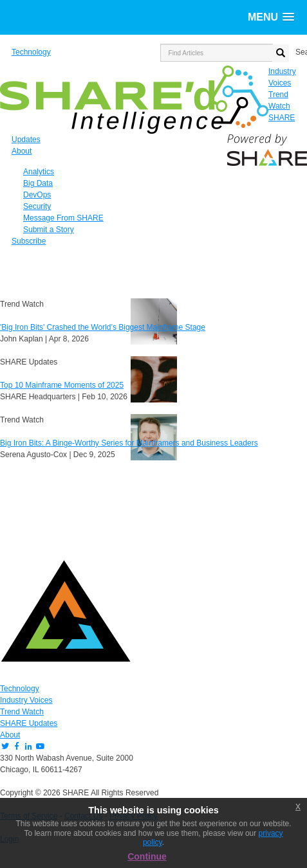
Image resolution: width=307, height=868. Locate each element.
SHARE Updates (29, 723)
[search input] (217, 53)
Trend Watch (22, 712)
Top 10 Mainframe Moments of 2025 (62, 385)
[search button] (281, 53)
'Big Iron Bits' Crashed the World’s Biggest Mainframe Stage (103, 327)
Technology (20, 689)
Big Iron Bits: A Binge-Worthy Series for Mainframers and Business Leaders (129, 443)
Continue (147, 856)
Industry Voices (26, 700)
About (10, 735)
